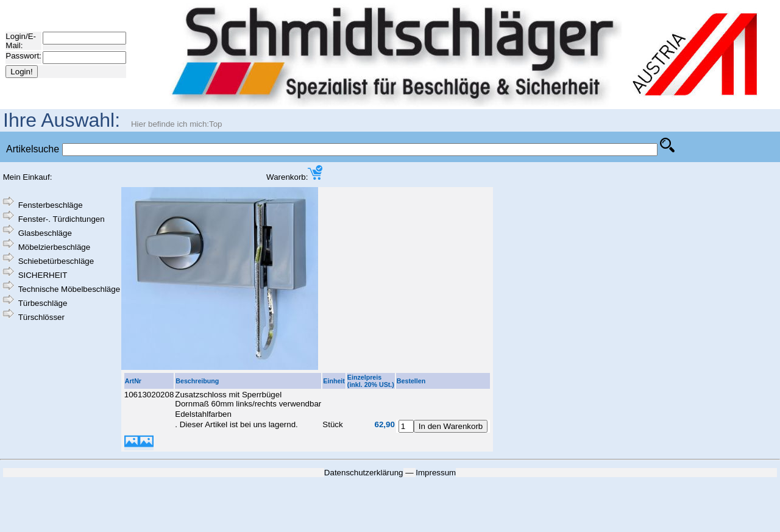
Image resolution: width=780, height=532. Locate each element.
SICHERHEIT (43, 275)
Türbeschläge (43, 303)
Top (216, 124)
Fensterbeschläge (51, 205)
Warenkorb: (294, 177)
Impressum (436, 473)
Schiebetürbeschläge (56, 261)
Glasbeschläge (45, 233)
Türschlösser (41, 317)
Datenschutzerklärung (364, 473)
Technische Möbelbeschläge (69, 289)
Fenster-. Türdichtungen (62, 219)
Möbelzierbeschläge (55, 247)
